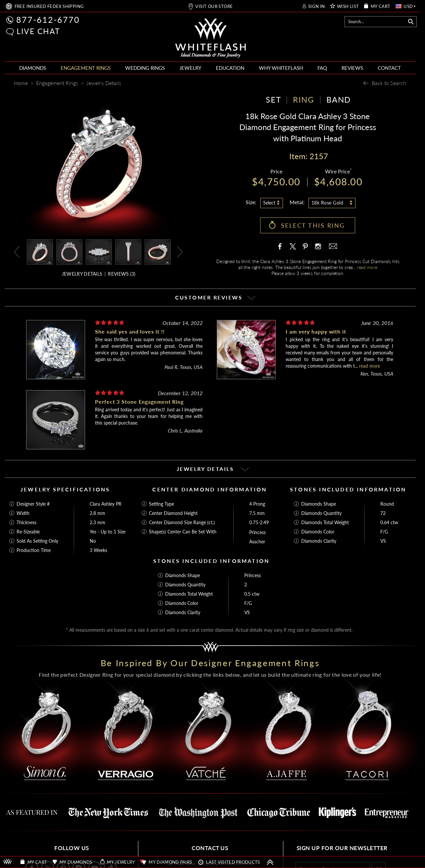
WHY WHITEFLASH (281, 68)
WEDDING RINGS (145, 68)
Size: (251, 202)
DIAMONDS (33, 68)
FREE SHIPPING (49, 6)
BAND (339, 99)
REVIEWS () (122, 274)
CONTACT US (210, 848)
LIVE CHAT (38, 31)
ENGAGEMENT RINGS (86, 68)
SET (273, 99)
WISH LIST (348, 6)
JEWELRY (190, 68)
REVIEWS (352, 68)
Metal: (297, 202)
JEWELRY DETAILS (82, 274)
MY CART (381, 6)
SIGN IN (317, 6)
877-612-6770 (48, 20)
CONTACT (389, 68)
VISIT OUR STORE (214, 6)
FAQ (322, 68)
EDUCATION (230, 68)
